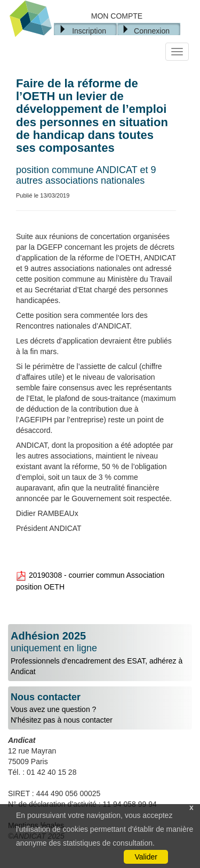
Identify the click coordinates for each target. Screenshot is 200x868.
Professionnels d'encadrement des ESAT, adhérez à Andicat (100, 653)
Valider (146, 857)
